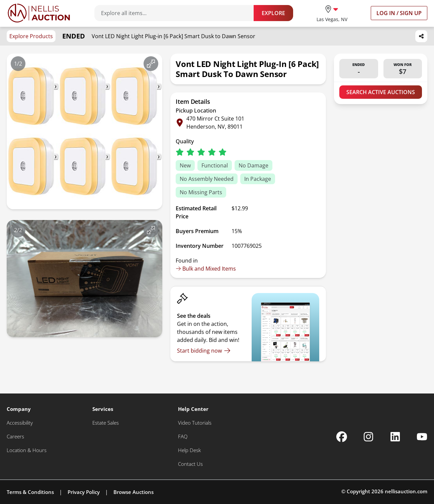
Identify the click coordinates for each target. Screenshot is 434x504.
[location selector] (332, 13)
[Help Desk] (189, 450)
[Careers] (15, 437)
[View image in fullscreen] (151, 64)
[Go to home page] (39, 13)
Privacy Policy (84, 492)
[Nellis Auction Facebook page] (342, 437)
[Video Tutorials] (195, 423)
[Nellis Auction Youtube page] (422, 437)
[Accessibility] (20, 423)
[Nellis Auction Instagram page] (368, 437)
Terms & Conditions (30, 492)
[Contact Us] (190, 464)
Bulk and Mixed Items (206, 269)
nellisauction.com (406, 491)
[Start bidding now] (204, 351)
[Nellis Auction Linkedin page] (395, 437)
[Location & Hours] (27, 450)
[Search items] (177, 13)
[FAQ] (183, 437)
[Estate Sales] (106, 423)
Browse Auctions (134, 492)
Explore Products (31, 36)
